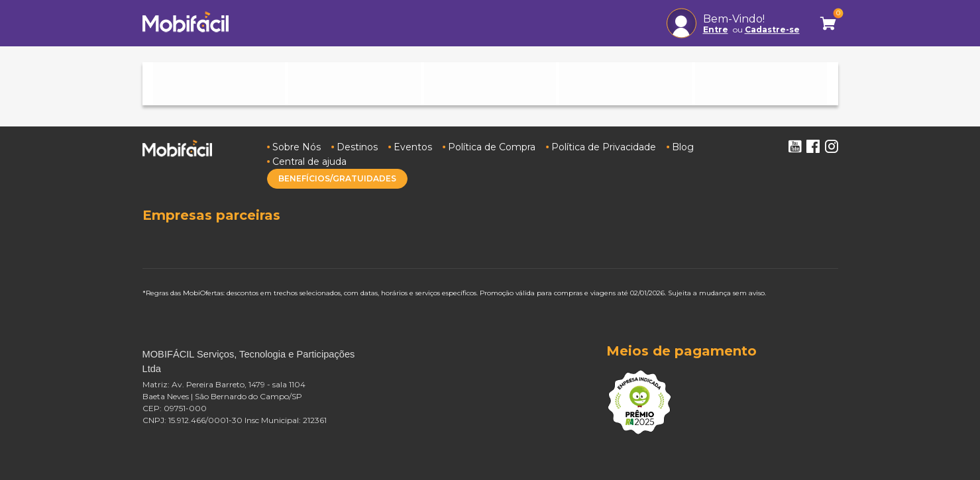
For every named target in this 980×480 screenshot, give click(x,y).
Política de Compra (492, 147)
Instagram (832, 146)
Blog (683, 147)
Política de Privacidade (604, 147)
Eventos (413, 147)
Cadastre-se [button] (772, 30)
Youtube (794, 146)
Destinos (357, 147)
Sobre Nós (297, 147)
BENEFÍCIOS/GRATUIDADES (337, 178)
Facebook (813, 146)
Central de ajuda (309, 162)
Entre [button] (716, 30)
